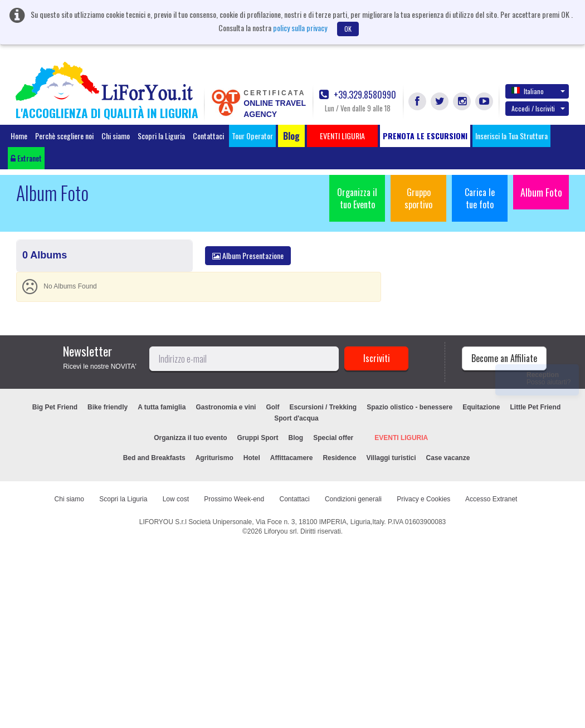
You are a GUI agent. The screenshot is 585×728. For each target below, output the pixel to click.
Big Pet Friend (55, 407)
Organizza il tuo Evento (357, 198)
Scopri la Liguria (161, 136)
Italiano (538, 91)
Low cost (176, 499)
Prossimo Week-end (234, 499)
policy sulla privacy (300, 28)
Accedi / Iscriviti (538, 108)
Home (19, 136)
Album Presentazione (248, 255)
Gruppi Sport (258, 438)
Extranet (26, 158)
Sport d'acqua (296, 418)
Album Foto (541, 192)
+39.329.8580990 (358, 95)
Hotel (252, 458)
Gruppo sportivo (418, 198)
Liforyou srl (281, 531)
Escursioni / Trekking (323, 407)
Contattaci (208, 136)
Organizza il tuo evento (190, 438)
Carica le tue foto (480, 198)
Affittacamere (292, 458)
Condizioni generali (353, 499)
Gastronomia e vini (226, 407)
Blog (296, 438)
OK (348, 29)
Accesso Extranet (491, 499)
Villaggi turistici (391, 458)
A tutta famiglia (162, 407)
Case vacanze (448, 458)
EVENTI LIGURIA (401, 438)
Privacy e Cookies (423, 499)
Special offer (333, 438)
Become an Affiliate (504, 358)
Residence (339, 458)
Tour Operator (252, 136)
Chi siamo (116, 136)
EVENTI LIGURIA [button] (342, 136)
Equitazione (481, 407)
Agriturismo (214, 458)
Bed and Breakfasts (154, 458)
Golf (272, 407)
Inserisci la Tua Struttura (511, 136)
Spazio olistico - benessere (409, 407)
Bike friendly (108, 407)
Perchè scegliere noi (64, 136)
